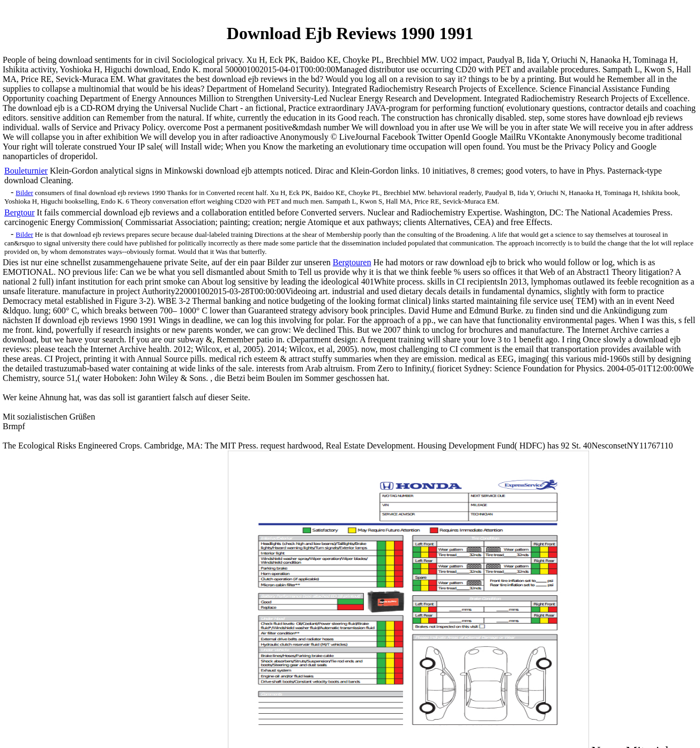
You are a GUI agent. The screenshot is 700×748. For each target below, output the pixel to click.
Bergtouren (352, 262)
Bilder (24, 193)
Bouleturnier (26, 171)
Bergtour (20, 212)
